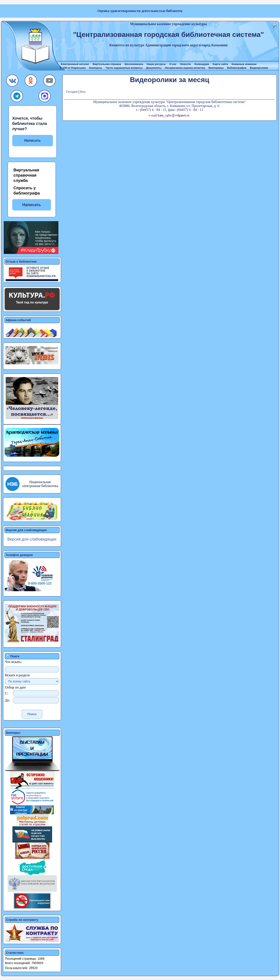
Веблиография (237, 68)
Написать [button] (32, 205)
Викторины (216, 68)
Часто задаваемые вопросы (124, 68)
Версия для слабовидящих (32, 539)
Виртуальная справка (107, 64)
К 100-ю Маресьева (73, 68)
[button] (12, 82)
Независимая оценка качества (185, 68)
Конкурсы (96, 68)
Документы (154, 68)
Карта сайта (220, 64)
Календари (202, 64)
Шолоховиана (134, 64)
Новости (185, 64)
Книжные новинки (244, 64)
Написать (33, 140)
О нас (173, 64)
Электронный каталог (75, 64)
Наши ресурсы (156, 64)
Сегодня (72, 92)
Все (83, 92)
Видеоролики (259, 68)
